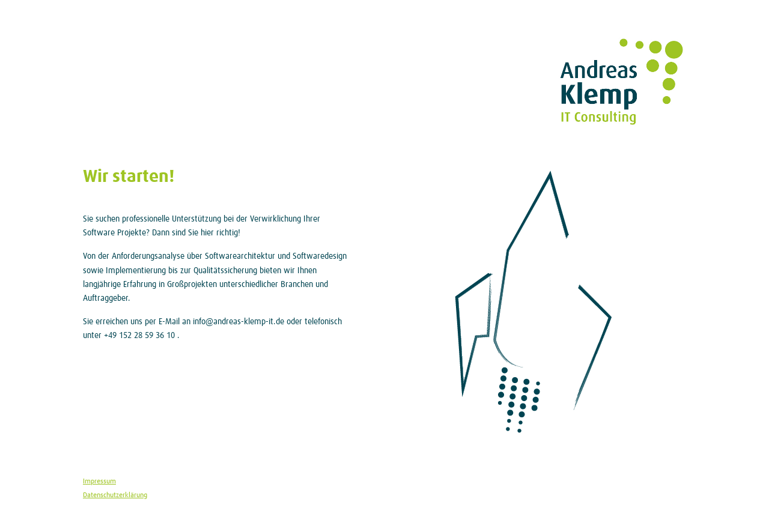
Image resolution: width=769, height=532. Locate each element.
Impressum (99, 481)
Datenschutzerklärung (115, 495)
